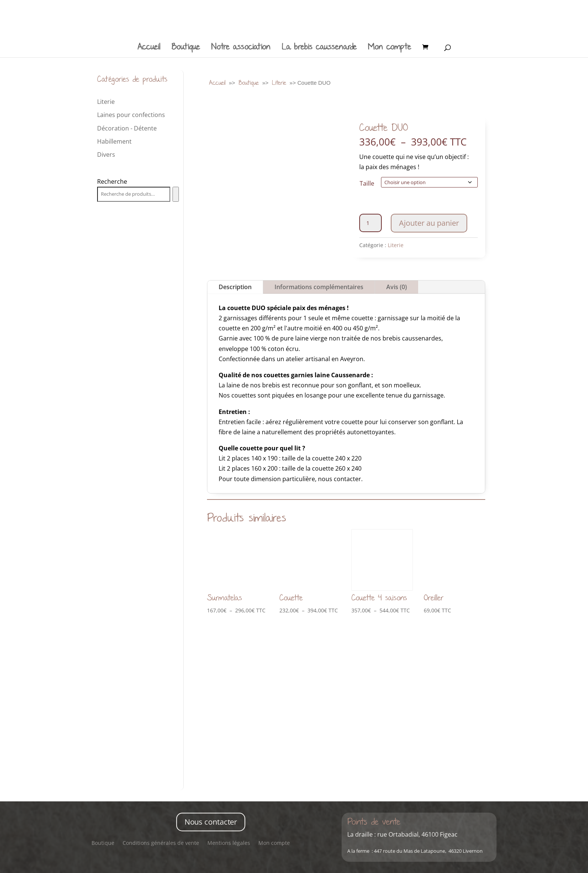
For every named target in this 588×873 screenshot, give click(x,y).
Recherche (112, 181)
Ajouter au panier (429, 222)
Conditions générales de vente (161, 843)
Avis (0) (397, 286)
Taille (367, 183)
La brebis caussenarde (319, 49)
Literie (279, 83)
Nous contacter (211, 822)
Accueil (149, 49)
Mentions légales (229, 843)
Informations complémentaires (319, 286)
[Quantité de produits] (370, 222)
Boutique (186, 49)
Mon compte (389, 49)
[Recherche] (176, 194)
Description (235, 286)
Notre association (241, 49)
